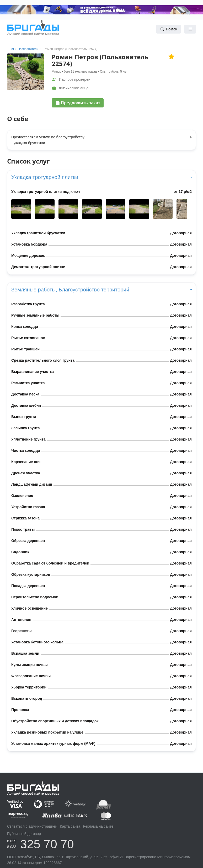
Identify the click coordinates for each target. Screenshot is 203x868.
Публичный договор (24, 834)
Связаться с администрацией (32, 826)
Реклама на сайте (98, 826)
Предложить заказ (78, 103)
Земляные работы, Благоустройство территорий (101, 290)
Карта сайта (70, 826)
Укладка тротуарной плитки (101, 177)
